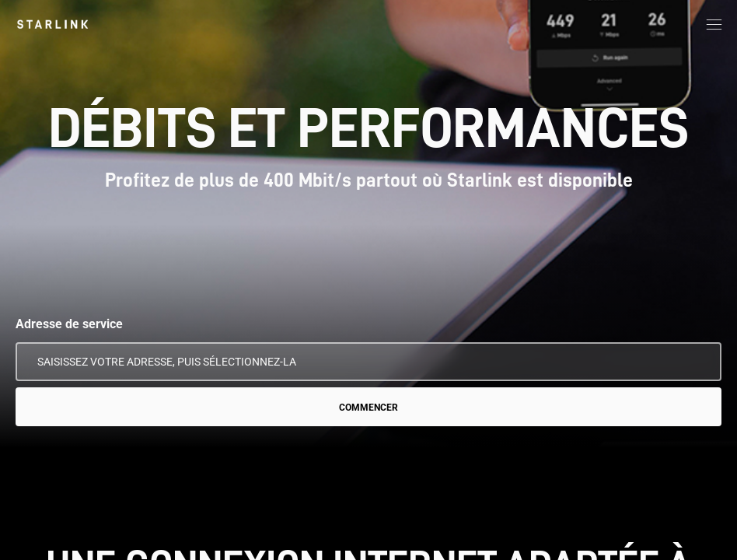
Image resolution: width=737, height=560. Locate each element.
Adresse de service (69, 324)
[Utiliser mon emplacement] (699, 362)
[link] (52, 24)
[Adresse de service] (368, 362)
